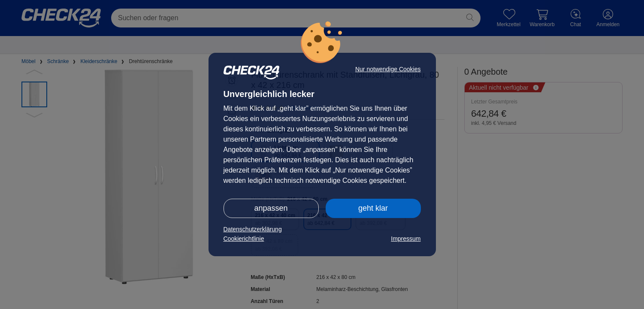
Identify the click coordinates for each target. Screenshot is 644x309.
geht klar (373, 208)
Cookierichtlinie (244, 239)
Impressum (406, 239)
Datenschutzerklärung (253, 229)
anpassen (271, 208)
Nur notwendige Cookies (388, 69)
